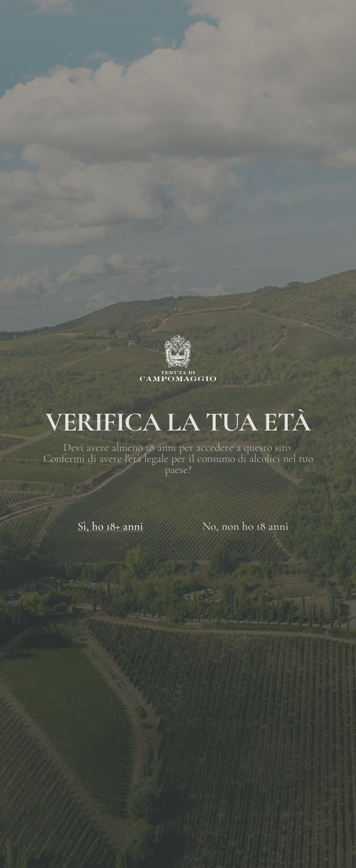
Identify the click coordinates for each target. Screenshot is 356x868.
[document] (178, 434)
